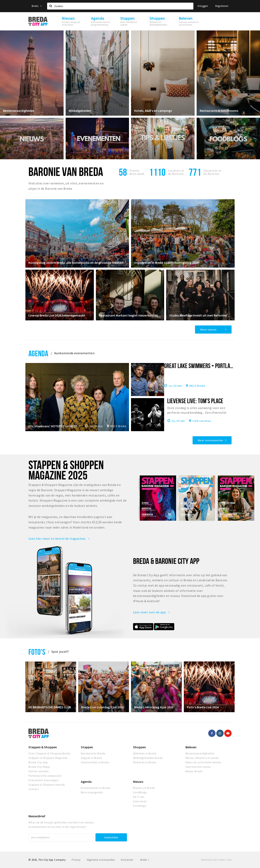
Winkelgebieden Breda (148, 758)
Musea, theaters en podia (202, 758)
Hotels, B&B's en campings (153, 111)
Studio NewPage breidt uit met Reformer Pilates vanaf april (200, 315)
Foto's (37, 652)
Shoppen (139, 747)
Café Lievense (202, 421)
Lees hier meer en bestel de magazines (59, 538)
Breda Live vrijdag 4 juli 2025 (154, 707)
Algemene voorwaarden (101, 860)
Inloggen (203, 6)
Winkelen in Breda (145, 753)
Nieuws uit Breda (144, 788)
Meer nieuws (209, 330)
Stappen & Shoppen (43, 747)
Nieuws (138, 782)
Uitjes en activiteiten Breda (203, 762)
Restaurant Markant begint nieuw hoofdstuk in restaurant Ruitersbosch (130, 315)
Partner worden (39, 771)
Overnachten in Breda (95, 762)
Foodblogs (140, 792)
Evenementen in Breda (96, 788)
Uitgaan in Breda (92, 758)
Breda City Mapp (39, 767)
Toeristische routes (198, 767)
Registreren (222, 6)
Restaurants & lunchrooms (219, 111)
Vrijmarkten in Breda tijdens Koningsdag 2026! (167, 263)
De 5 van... (140, 797)
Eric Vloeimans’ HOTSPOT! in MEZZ (53, 426)
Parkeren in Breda (145, 762)
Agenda (38, 353)
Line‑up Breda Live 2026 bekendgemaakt (57, 315)
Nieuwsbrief (37, 816)
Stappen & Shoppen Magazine (48, 758)
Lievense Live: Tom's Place (195, 401)
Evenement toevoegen (43, 780)
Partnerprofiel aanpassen (45, 776)
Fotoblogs (140, 806)
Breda (37, 6)
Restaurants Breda (93, 753)
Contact (34, 789)
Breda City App (38, 762)
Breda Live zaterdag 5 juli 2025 (103, 707)
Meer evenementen (211, 440)
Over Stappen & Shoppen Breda (49, 753)
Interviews (140, 801)
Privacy (76, 860)
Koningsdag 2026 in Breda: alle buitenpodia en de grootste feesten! (76, 263)
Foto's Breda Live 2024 (203, 707)
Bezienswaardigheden (19, 111)
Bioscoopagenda (92, 792)
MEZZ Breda (118, 426)
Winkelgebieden (80, 111)
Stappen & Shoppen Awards (47, 785)
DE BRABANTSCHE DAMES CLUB (50, 707)
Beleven (191, 747)
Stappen (87, 747)
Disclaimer (127, 860)
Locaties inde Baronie (176, 172)
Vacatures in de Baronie (212, 172)
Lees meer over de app (151, 612)
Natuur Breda (194, 771)
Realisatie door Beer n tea (216, 860)
